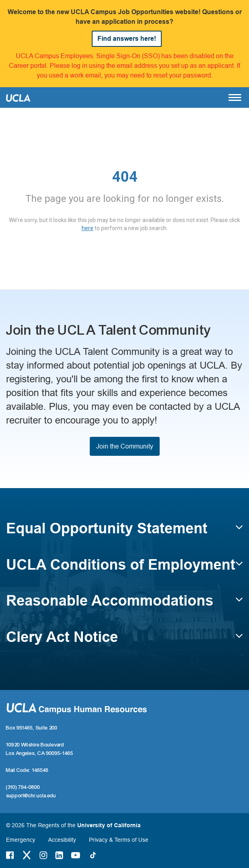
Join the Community (125, 446)
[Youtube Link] (76, 855)
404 (125, 177)
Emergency (21, 840)
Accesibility (62, 840)
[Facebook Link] (10, 855)
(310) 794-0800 (23, 787)
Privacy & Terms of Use (119, 840)
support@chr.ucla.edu (31, 796)
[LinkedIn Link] (59, 855)
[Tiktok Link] (93, 855)
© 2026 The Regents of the (73, 825)
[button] (124, 532)
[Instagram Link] (43, 855)
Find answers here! (127, 39)
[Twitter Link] (27, 855)
